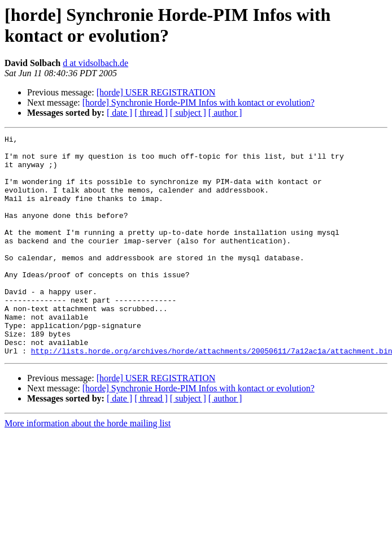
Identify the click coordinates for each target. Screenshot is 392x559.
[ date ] (119, 113)
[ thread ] (151, 113)
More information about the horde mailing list (88, 467)
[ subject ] (188, 113)
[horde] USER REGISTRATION (156, 92)
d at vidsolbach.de (95, 63)
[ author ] (225, 113)
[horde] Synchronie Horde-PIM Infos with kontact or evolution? (199, 102)
